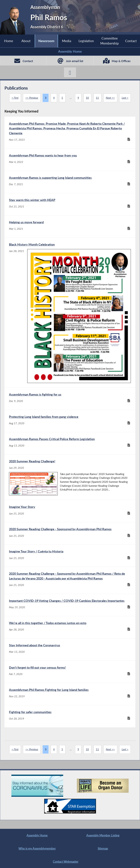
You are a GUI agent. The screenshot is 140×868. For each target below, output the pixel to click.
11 (97, 98)
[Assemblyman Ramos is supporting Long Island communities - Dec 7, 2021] (70, 182)
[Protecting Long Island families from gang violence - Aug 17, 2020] (70, 421)
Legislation (86, 41)
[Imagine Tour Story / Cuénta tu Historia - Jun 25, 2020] (70, 556)
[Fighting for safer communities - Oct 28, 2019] (70, 716)
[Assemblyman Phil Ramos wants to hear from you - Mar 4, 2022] (70, 160)
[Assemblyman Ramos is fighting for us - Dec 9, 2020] (70, 399)
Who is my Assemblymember (37, 848)
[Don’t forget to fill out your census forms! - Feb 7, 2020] (70, 672)
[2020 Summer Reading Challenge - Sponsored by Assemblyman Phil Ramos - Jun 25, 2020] (70, 533)
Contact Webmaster (66, 862)
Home (9, 41)
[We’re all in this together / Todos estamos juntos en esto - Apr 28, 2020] (70, 627)
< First (15, 98)
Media (67, 41)
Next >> (110, 98)
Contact (131, 41)
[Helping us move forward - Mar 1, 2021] (70, 226)
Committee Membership (110, 41)
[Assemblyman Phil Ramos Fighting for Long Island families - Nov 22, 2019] (70, 694)
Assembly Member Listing (103, 835)
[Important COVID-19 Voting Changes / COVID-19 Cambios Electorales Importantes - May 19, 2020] (70, 605)
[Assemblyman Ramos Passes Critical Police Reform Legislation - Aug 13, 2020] (70, 443)
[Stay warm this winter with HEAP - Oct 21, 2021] (70, 204)
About (26, 41)
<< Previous (32, 98)
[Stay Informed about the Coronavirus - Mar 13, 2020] (70, 649)
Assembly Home (70, 51)
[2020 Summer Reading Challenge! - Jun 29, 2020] (70, 477)
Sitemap (103, 848)
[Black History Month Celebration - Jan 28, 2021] (70, 313)
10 (87, 98)
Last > (125, 98)
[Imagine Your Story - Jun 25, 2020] (70, 511)
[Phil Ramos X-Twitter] (70, 72)
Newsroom (46, 41)
